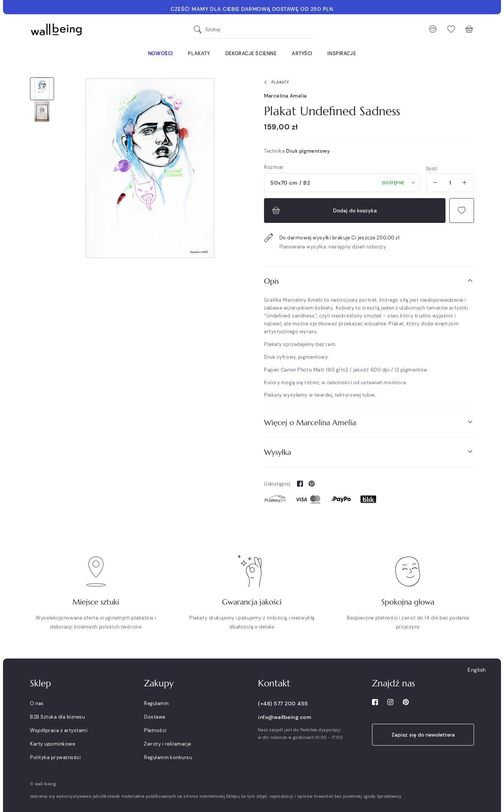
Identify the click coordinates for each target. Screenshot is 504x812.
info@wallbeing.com (285, 717)
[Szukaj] (199, 29)
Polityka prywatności (55, 757)
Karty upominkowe (52, 744)
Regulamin (156, 703)
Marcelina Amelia (285, 96)
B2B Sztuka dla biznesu (57, 717)
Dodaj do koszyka (324, 211)
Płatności (155, 730)
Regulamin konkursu (168, 757)
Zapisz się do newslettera (423, 735)
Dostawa (155, 717)
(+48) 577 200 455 (283, 704)
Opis (369, 281)
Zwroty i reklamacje (168, 744)
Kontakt (274, 683)
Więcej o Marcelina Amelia (369, 422)
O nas (37, 703)
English (477, 670)
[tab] (369, 281)
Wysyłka (369, 452)
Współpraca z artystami (59, 730)
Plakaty (275, 83)
